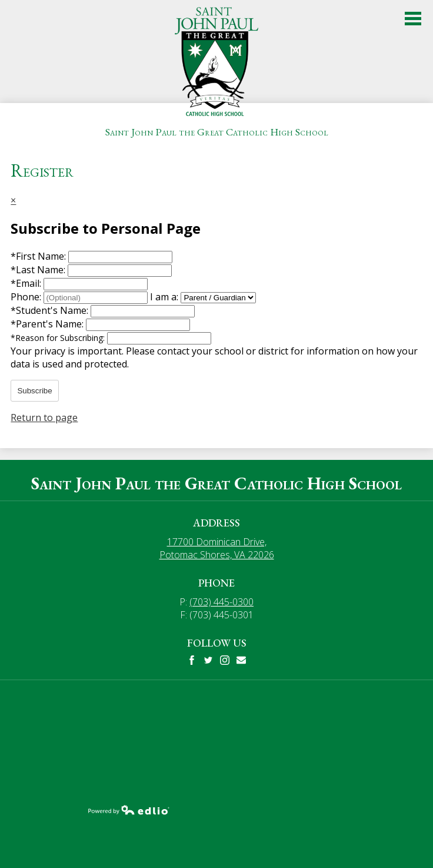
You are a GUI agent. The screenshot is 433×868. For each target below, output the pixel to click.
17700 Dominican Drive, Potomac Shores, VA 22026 (217, 548)
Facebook (192, 660)
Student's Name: (51, 310)
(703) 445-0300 (222, 602)
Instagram (225, 660)
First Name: (39, 256)
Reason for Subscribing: (59, 338)
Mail (241, 660)
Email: (27, 283)
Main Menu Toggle (413, 19)
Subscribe (34, 391)
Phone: (27, 297)
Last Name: (39, 270)
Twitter (208, 660)
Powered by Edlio (129, 810)
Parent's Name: (48, 324)
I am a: (164, 297)
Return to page (44, 418)
